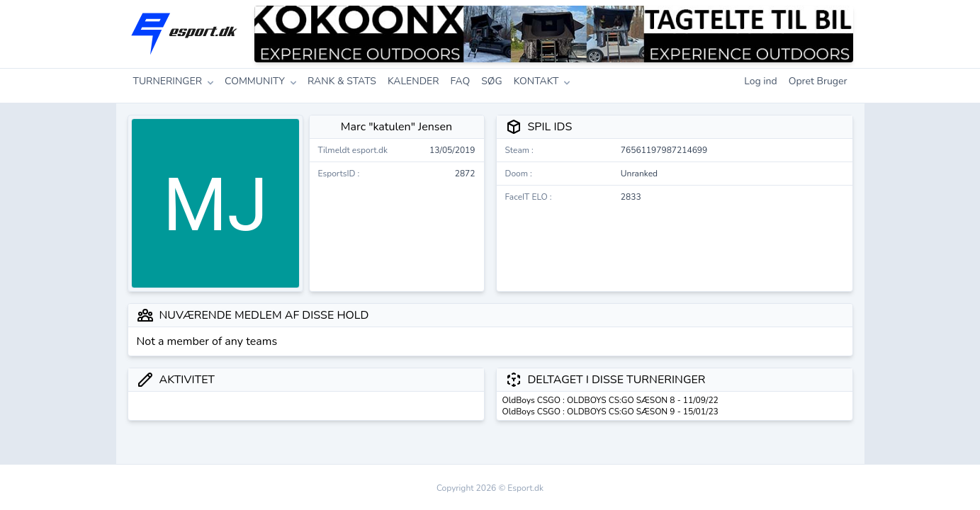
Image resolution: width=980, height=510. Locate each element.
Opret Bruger (818, 81)
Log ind (761, 81)
